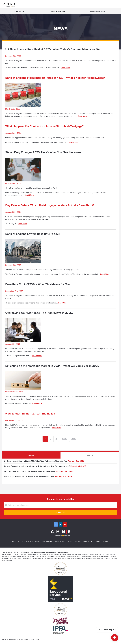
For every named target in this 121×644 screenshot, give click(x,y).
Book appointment (58, 11)
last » (74, 439)
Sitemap (106, 541)
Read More (65, 68)
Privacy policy (88, 541)
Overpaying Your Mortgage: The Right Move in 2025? (39, 313)
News (98, 541)
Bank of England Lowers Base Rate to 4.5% (33, 234)
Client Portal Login (97, 11)
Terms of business (74, 541)
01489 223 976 (19, 11)
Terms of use (60, 541)
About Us (16, 541)
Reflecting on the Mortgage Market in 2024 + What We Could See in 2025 (52, 366)
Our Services (47, 541)
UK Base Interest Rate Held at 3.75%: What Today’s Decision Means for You (53, 49)
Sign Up (61, 512)
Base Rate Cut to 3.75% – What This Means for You (38, 284)
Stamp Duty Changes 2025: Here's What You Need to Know (43, 152)
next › (65, 439)
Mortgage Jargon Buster (31, 541)
